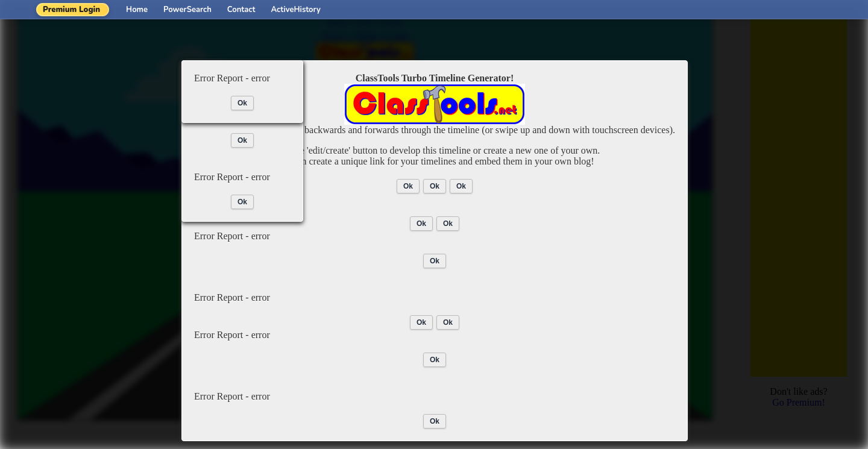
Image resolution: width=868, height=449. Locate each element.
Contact (241, 10)
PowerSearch (187, 10)
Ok (408, 186)
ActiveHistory (296, 10)
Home (137, 10)
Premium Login (71, 10)
